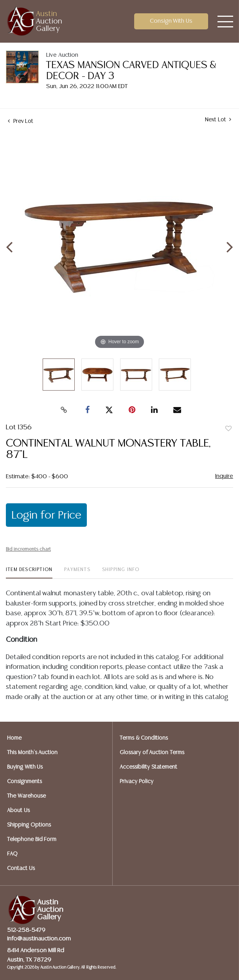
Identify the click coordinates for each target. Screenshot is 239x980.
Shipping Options (29, 825)
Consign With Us (171, 21)
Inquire (224, 476)
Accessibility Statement (148, 767)
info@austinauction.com (39, 939)
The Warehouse (26, 796)
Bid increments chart (28, 549)
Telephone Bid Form (32, 839)
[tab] (29, 573)
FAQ (12, 854)
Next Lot (218, 120)
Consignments (24, 782)
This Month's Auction (32, 753)
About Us (18, 811)
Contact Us (21, 868)
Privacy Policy (137, 782)
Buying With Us (25, 767)
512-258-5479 (26, 930)
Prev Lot (21, 121)
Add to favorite (228, 429)
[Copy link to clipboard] (64, 410)
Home (14, 738)
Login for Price (46, 515)
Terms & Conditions (144, 738)
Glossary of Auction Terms (152, 753)
